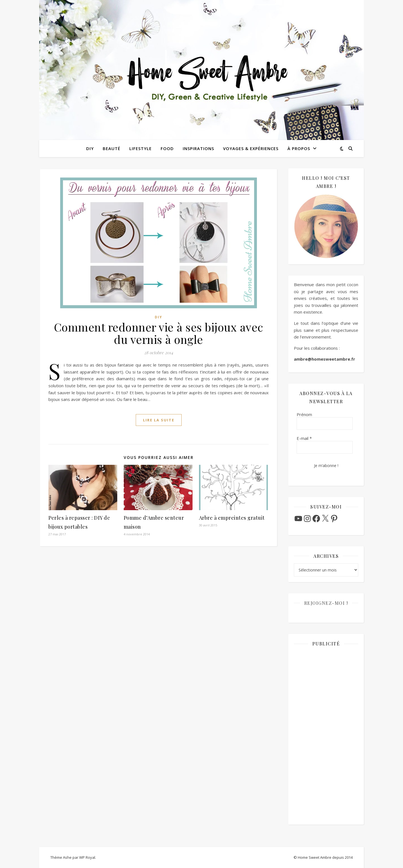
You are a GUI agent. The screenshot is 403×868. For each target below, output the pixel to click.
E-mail (304, 438)
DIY (90, 148)
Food (167, 148)
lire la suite (159, 420)
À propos (299, 148)
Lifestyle (140, 148)
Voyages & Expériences (251, 148)
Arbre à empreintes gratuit (232, 518)
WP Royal (87, 857)
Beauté (112, 148)
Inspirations (198, 148)
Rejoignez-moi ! (326, 603)
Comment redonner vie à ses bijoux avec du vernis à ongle (159, 333)
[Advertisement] (326, 735)
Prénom (304, 414)
